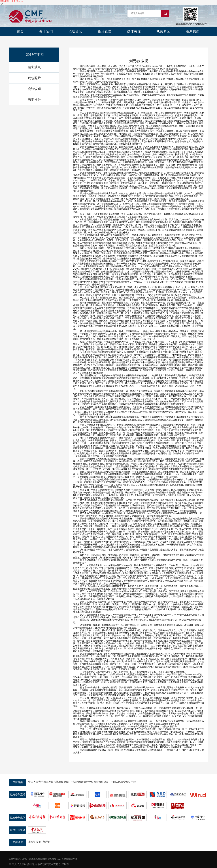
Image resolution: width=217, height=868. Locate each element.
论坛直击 (105, 31)
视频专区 (163, 31)
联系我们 (193, 31)
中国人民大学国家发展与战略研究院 (48, 782)
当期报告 (34, 100)
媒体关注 (134, 31)
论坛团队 (75, 31)
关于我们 (46, 31)
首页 (20, 31)
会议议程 (34, 89)
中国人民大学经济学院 (123, 782)
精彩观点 (34, 67)
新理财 (47, 842)
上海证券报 (35, 842)
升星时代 (64, 864)
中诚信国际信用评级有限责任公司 (90, 782)
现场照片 (34, 78)
